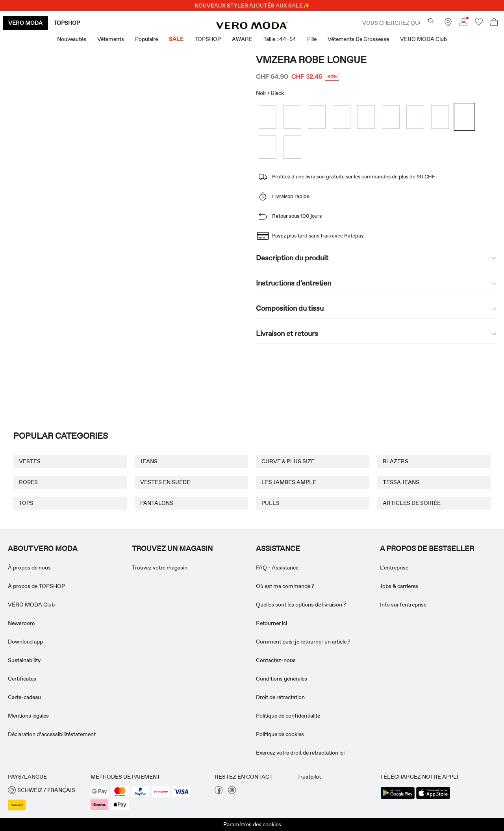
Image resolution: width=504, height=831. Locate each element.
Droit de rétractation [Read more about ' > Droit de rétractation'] (280, 697)
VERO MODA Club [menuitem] (423, 39)
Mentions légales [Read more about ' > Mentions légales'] (28, 716)
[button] (45, 790)
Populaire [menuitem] (146, 39)
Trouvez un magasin (172, 549)
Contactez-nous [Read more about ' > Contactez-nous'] (276, 660)
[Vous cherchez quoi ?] (431, 21)
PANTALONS (157, 503)
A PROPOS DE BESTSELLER (427, 549)
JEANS (149, 461)
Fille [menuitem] (312, 39)
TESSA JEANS (401, 482)
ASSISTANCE (278, 549)
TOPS (26, 503)
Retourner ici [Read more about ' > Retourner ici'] (271, 623)
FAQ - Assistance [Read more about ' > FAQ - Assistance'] (277, 568)
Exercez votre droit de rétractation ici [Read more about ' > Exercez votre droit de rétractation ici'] (300, 753)
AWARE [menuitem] (242, 39)
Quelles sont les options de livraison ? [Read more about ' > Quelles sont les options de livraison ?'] (301, 605)
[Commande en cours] (494, 23)
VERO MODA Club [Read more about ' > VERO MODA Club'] (31, 605)
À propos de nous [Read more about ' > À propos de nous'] (29, 568)
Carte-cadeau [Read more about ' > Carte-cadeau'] (24, 697)
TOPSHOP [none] (67, 23)
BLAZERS (396, 461)
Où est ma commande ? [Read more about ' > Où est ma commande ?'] (285, 586)
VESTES (30, 461)
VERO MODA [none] (25, 23)
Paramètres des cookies (252, 824)
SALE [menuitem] (176, 39)
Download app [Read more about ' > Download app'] (25, 642)
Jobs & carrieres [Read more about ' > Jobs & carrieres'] (399, 586)
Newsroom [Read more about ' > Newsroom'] (21, 623)
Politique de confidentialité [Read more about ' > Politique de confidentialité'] (288, 716)
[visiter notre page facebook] (219, 792)
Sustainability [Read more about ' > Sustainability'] (24, 660)
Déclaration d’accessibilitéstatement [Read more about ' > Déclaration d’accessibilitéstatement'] (52, 734)
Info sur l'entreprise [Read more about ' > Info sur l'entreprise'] (403, 605)
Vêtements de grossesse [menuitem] (358, 39)
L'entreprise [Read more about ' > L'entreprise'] (394, 568)
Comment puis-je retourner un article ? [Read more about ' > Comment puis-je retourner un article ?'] (303, 642)
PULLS (271, 503)
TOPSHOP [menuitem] (208, 39)
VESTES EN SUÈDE (165, 482)
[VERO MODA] (252, 27)
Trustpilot (309, 777)
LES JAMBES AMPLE (289, 482)
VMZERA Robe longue (311, 60)
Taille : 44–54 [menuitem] (280, 39)
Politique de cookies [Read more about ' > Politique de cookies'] (280, 734)
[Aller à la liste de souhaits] (479, 24)
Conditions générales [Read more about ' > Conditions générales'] (282, 679)
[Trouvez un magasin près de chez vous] (448, 24)
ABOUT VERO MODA (43, 549)
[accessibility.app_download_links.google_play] (398, 798)
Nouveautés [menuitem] (72, 39)
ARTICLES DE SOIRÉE (412, 503)
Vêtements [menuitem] (111, 39)
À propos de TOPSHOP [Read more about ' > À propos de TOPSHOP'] (36, 586)
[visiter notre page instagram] (232, 792)
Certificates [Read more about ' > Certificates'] (22, 679)
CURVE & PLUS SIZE (288, 461)
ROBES (28, 482)
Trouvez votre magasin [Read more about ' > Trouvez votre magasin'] (160, 568)
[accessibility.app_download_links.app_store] (433, 798)
